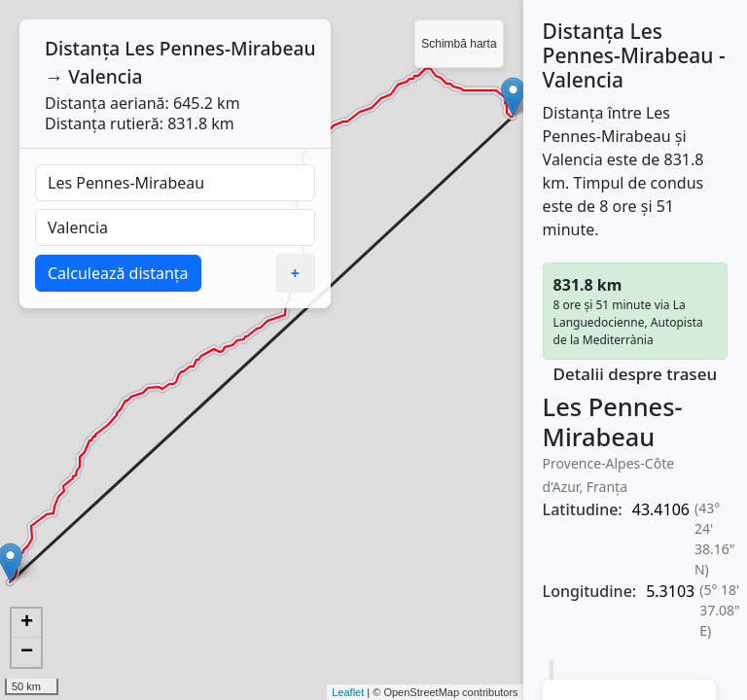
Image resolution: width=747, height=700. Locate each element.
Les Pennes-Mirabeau (220, 48)
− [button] (27, 652)
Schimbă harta (459, 44)
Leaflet (348, 692)
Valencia (105, 76)
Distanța (82, 48)
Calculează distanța (118, 273)
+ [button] (27, 623)
